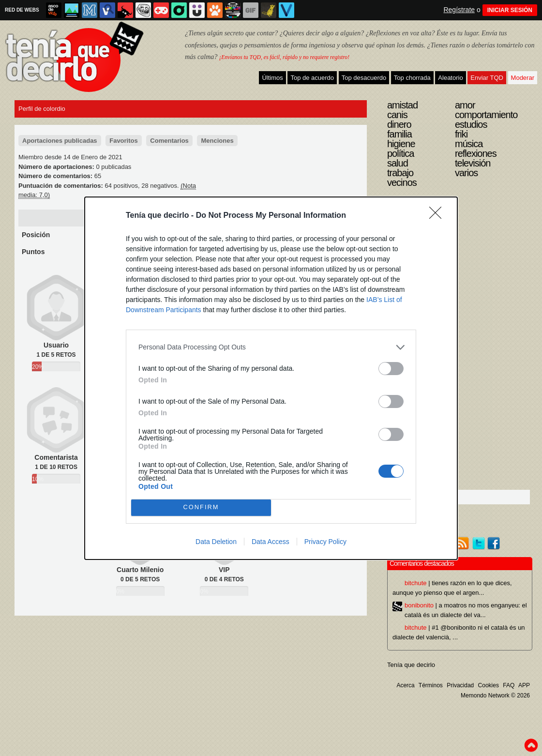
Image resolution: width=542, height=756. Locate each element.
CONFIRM (201, 507)
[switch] (391, 369)
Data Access (271, 542)
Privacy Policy (325, 542)
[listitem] (271, 347)
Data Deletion (216, 542)
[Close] (438, 216)
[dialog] (271, 378)
